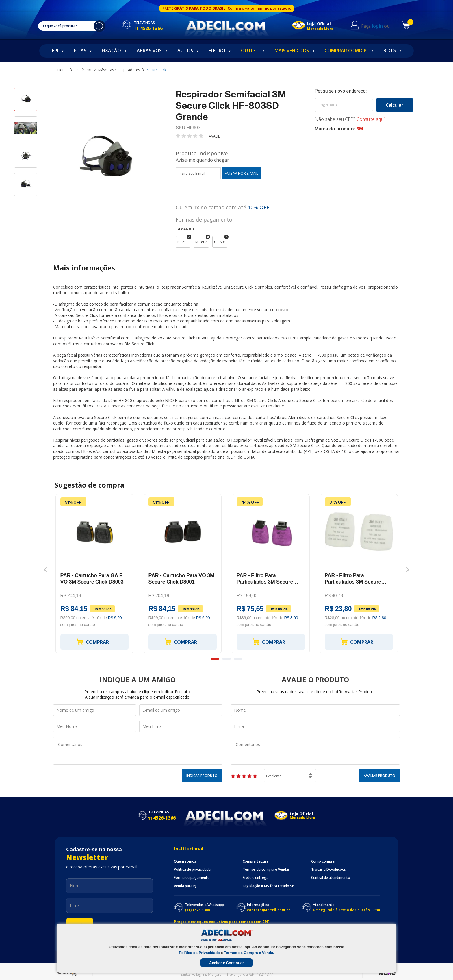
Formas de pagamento (204, 219)
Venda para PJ (185, 886)
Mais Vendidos (292, 51)
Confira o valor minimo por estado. (259, 8)
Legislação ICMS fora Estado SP (268, 886)
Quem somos (185, 861)
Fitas (80, 51)
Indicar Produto (202, 776)
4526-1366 (148, 28)
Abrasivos (149, 51)
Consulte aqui (371, 119)
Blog (390, 51)
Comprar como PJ (346, 51)
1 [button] (215, 659)
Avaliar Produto (379, 776)
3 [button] (238, 659)
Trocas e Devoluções (328, 870)
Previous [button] (45, 570)
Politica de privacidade (192, 870)
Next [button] (408, 570)
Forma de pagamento (192, 878)
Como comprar (324, 861)
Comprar (92, 642)
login (377, 26)
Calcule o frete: (364, 91)
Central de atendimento (331, 878)
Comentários (138, 751)
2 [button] (226, 659)
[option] (26, 102)
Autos (185, 51)
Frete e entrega (256, 878)
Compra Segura (256, 861)
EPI (55, 51)
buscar (99, 26)
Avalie (214, 136)
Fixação (111, 51)
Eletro (217, 51)
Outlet (250, 51)
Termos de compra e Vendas (266, 870)
